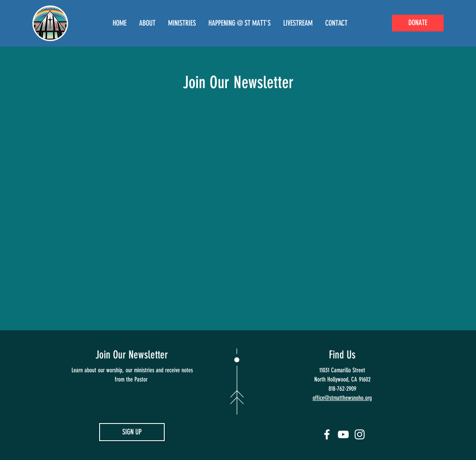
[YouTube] (343, 434)
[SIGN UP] (132, 432)
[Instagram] (360, 434)
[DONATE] (418, 23)
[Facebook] (327, 434)
